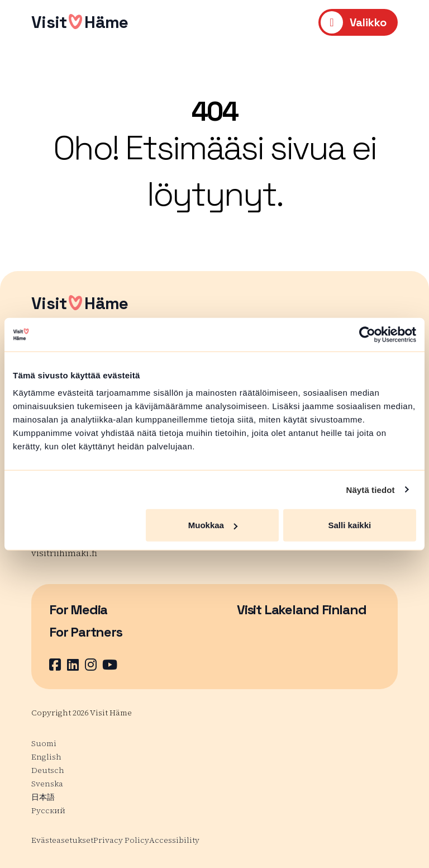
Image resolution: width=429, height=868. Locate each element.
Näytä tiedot (371, 489)
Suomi (44, 743)
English (46, 757)
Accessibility (174, 840)
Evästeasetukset (62, 840)
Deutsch (48, 770)
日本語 (43, 797)
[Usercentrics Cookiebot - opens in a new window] (367, 334)
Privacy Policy (121, 840)
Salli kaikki (350, 525)
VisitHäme (80, 22)
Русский (48, 810)
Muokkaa (213, 525)
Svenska (47, 784)
